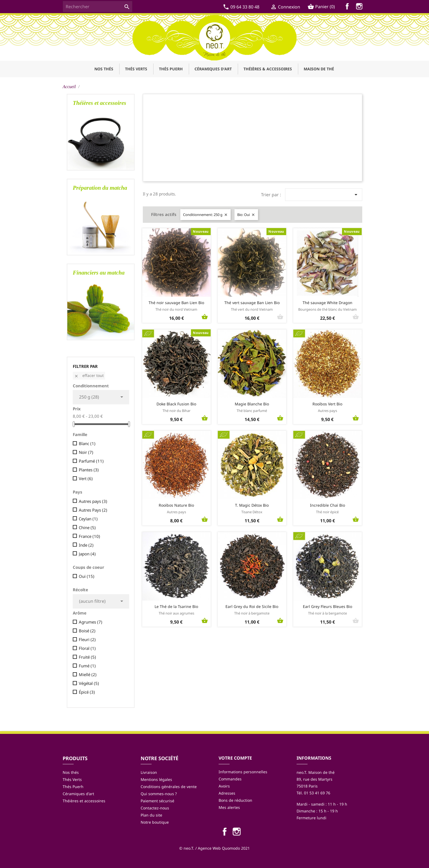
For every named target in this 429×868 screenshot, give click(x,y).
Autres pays (93, 501)
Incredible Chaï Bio (327, 505)
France (89, 536)
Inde (86, 545)
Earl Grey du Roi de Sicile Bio (252, 606)
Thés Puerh (73, 787)
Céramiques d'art (78, 794)
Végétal (89, 683)
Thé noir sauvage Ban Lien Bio (176, 303)
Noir (86, 452)
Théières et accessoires (84, 801)
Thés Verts (72, 779)
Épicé (87, 692)
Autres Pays (93, 510)
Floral (87, 648)
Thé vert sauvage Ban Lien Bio (252, 303)
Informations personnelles (243, 772)
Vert (86, 478)
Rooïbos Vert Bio (327, 404)
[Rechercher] (98, 7)
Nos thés (71, 772)
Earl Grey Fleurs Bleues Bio (327, 606)
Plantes (89, 470)
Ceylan (88, 519)
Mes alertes (229, 807)
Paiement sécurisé (157, 801)
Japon (87, 554)
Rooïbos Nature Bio (176, 505)
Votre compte (235, 758)
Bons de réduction (235, 800)
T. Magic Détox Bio (252, 505)
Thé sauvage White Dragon (327, 303)
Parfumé (91, 461)
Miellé (88, 674)
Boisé (87, 631)
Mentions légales (156, 779)
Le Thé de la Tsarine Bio (176, 606)
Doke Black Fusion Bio (176, 404)
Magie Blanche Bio (252, 404)
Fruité (87, 657)
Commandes (230, 779)
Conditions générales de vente (169, 787)
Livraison (149, 772)
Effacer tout (89, 375)
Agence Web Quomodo (219, 848)
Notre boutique (155, 822)
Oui (87, 576)
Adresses (227, 793)
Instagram (360, 7)
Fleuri (87, 639)
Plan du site (151, 815)
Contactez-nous (155, 808)
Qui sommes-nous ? (159, 794)
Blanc (87, 443)
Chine (87, 527)
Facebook (348, 7)
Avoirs (224, 786)
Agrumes (91, 622)
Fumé (87, 666)
